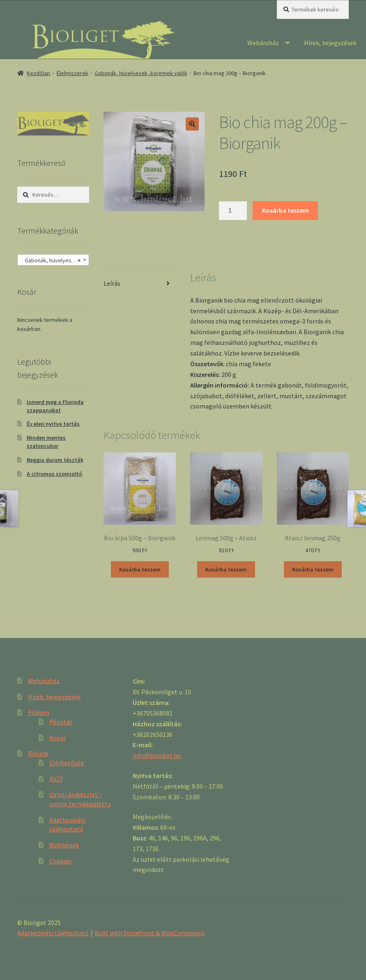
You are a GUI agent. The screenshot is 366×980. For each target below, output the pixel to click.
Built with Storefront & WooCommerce (150, 933)
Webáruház (263, 43)
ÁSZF (56, 779)
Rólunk (38, 753)
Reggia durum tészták (55, 460)
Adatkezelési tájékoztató (53, 933)
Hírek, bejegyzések (330, 43)
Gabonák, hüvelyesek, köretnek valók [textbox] (55, 260)
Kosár (58, 738)
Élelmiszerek (73, 73)
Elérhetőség (67, 763)
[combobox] (53, 260)
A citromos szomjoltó (54, 474)
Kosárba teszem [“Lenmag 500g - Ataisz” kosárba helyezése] (226, 569)
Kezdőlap (38, 73)
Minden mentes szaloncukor (46, 442)
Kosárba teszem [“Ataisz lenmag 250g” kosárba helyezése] (313, 569)
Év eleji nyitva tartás (53, 424)
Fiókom (39, 712)
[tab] (139, 284)
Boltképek (64, 845)
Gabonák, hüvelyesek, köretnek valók (141, 73)
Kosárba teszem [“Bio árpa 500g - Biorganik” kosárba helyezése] (140, 569)
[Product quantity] (233, 211)
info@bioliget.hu (157, 755)
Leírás (112, 283)
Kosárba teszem (285, 210)
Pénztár (61, 722)
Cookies (60, 861)
